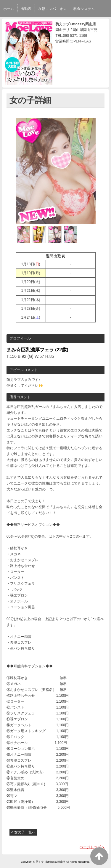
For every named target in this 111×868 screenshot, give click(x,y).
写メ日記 (59, 25)
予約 (77, 25)
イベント (38, 25)
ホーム (9, 9)
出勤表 (26, 9)
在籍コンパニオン (52, 9)
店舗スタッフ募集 (38, 41)
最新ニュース (14, 25)
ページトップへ (92, 847)
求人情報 (10, 41)
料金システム (84, 9)
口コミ (93, 25)
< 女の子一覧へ (23, 832)
